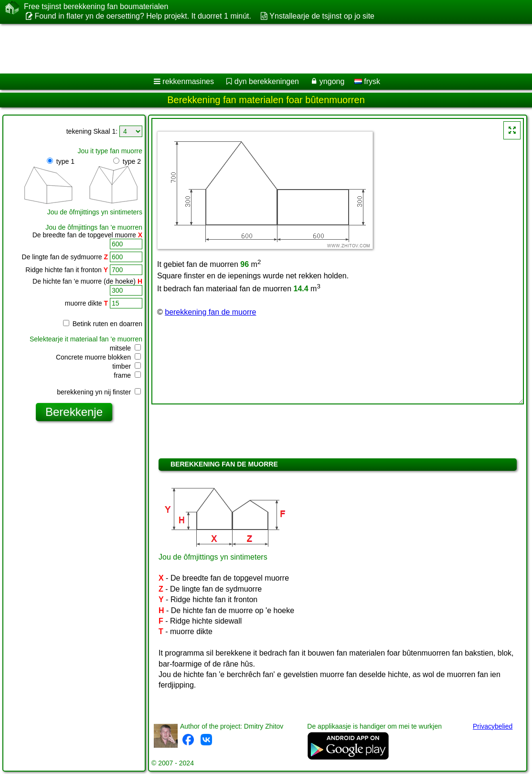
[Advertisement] (256, 49)
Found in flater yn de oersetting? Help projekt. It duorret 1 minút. (143, 16)
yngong (332, 81)
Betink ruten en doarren (103, 324)
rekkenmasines (188, 81)
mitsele (125, 348)
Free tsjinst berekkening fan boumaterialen (96, 7)
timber (127, 366)
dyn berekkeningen (267, 81)
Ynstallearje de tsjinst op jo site (322, 16)
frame (127, 375)
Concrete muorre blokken (98, 357)
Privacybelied (493, 726)
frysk (367, 81)
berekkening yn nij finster (99, 392)
